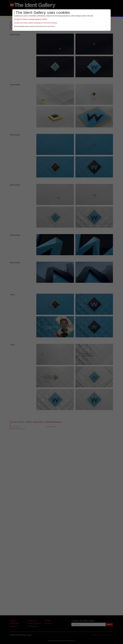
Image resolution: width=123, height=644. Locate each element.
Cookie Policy (51, 26)
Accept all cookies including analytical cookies (31, 19)
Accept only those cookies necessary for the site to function (36, 23)
